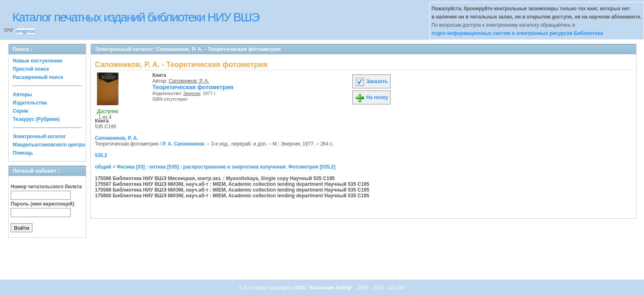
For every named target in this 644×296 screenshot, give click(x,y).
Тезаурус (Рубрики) (36, 119)
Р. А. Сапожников (183, 144)
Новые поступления (38, 61)
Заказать (371, 81)
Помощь (23, 153)
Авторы (22, 95)
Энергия (192, 93)
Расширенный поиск (38, 77)
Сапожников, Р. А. (189, 81)
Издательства (30, 103)
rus (31, 31)
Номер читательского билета (46, 187)
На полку (371, 97)
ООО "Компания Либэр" (325, 288)
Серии (20, 111)
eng (21, 31)
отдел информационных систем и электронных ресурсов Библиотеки (517, 33)
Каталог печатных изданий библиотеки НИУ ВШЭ (136, 17)
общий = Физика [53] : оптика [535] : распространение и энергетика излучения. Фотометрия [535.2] (215, 167)
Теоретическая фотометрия (193, 87)
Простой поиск (31, 69)
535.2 (101, 155)
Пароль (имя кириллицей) (43, 204)
